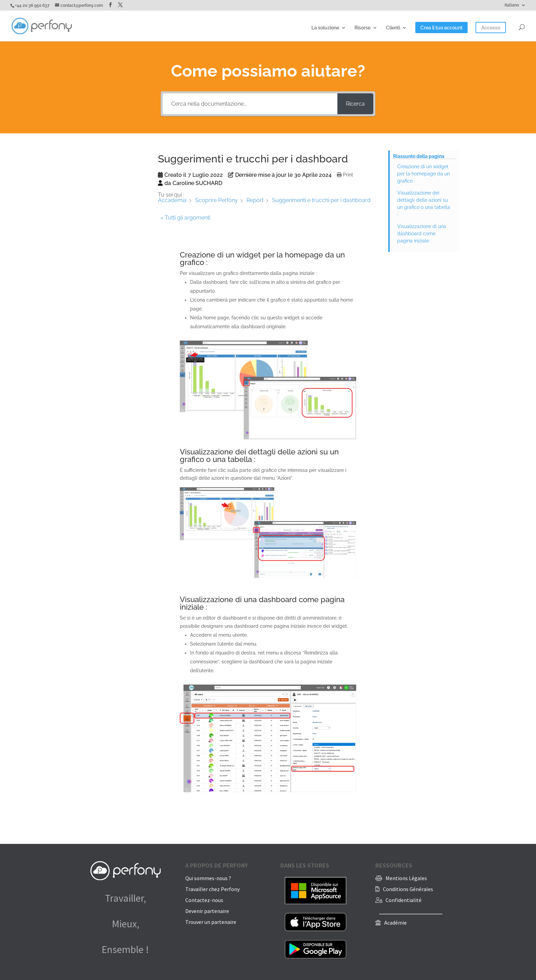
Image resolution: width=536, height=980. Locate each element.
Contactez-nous (204, 900)
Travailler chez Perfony (212, 889)
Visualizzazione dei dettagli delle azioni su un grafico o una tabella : (424, 204)
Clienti (393, 28)
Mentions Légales (406, 878)
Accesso (491, 28)
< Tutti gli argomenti (185, 218)
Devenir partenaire (207, 911)
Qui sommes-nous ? (208, 878)
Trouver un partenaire (211, 922)
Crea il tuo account (441, 28)
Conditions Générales (408, 889)
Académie (396, 923)
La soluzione (325, 28)
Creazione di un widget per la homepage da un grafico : (424, 174)
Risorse (363, 28)
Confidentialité (404, 900)
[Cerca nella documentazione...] (250, 104)
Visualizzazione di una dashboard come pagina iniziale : (422, 234)
